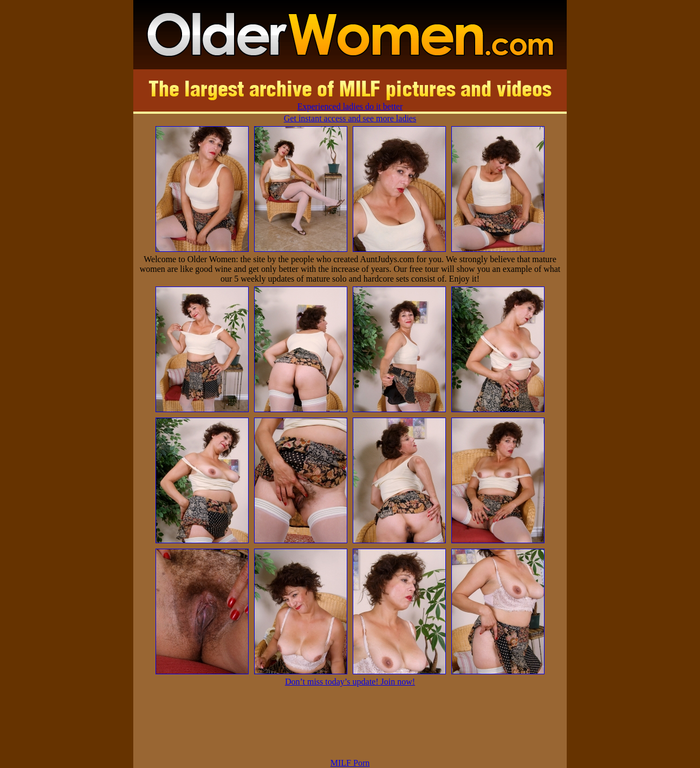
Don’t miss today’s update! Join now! (350, 682)
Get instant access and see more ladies (350, 118)
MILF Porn (350, 763)
